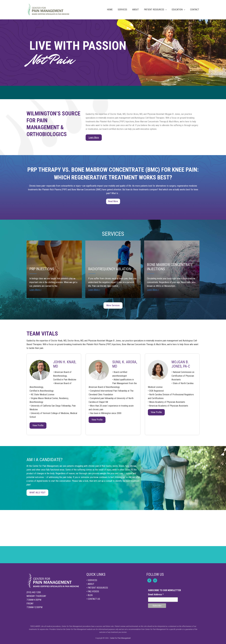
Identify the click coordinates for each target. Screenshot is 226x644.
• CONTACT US (93, 599)
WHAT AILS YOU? (37, 493)
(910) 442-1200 (34, 592)
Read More (113, 202)
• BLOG (90, 595)
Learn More (94, 138)
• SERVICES (92, 580)
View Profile (38, 425)
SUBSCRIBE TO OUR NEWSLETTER (164, 590)
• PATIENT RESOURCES (97, 588)
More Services (113, 305)
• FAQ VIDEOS (93, 591)
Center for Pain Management (120, 638)
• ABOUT (90, 584)
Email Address (156, 594)
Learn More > (35, 290)
